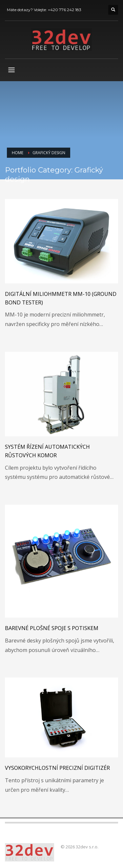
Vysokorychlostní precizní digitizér (57, 768)
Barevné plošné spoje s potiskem (52, 628)
